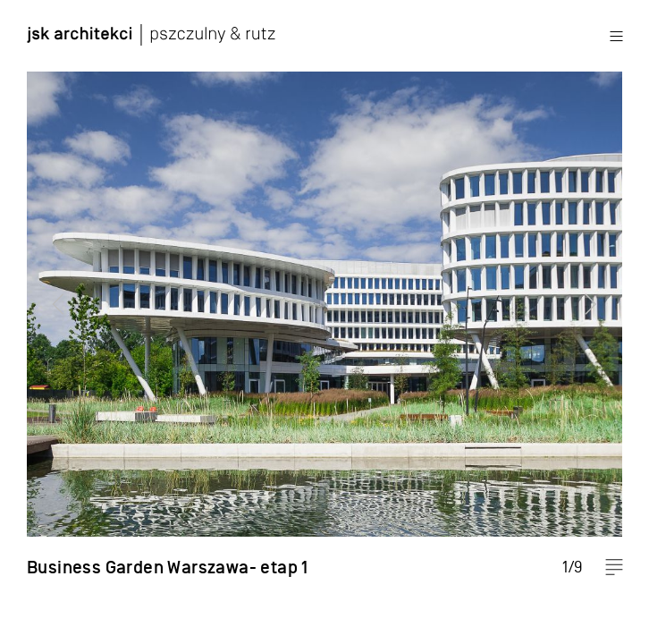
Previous (49, 322)
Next (600, 322)
